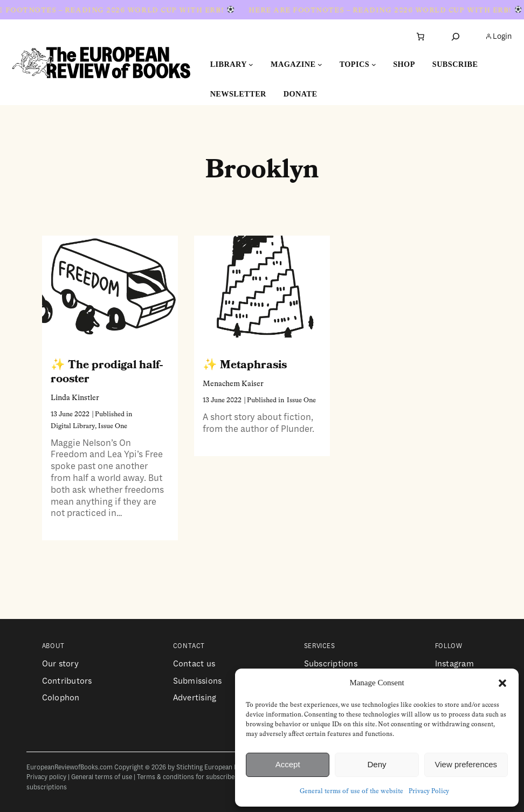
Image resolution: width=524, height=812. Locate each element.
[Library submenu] (251, 64)
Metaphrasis (253, 365)
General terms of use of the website (351, 792)
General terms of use (102, 777)
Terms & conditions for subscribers (189, 777)
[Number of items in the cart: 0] (420, 37)
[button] (502, 683)
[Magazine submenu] (320, 64)
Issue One (113, 426)
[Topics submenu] (374, 64)
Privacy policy (46, 777)
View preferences (466, 764)
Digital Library (73, 426)
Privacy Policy (429, 792)
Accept (288, 764)
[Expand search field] (456, 36)
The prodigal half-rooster (107, 372)
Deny (377, 764)
